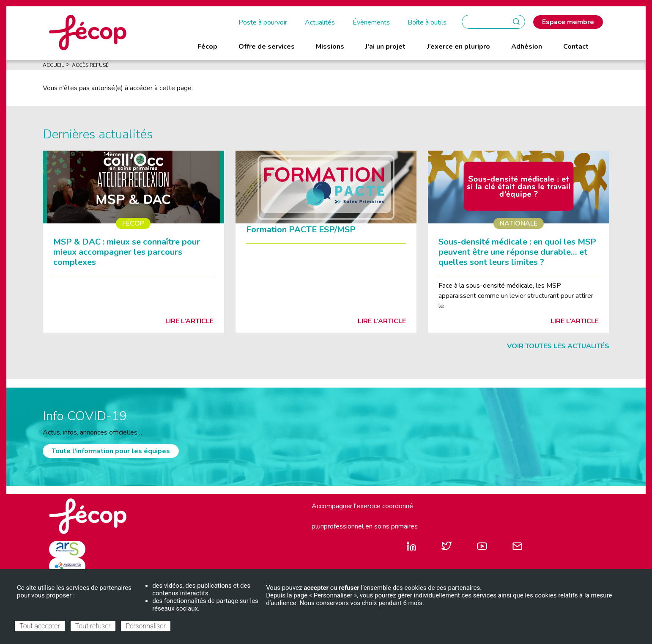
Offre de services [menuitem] (267, 47)
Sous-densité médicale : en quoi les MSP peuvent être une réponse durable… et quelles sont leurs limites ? (517, 252)
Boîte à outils (427, 22)
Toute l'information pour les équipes (111, 451)
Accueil (53, 65)
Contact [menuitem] (576, 47)
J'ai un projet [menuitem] (385, 47)
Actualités (320, 22)
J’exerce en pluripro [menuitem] (459, 47)
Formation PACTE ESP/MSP (301, 230)
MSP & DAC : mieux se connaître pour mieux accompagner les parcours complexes (127, 252)
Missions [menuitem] (330, 47)
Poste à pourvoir (263, 22)
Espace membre (568, 22)
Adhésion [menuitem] (527, 47)
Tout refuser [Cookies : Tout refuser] (93, 626)
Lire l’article (189, 321)
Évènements (371, 22)
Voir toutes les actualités (558, 346)
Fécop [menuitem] (207, 47)
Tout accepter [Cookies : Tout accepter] (40, 626)
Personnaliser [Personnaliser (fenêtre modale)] (145, 626)
